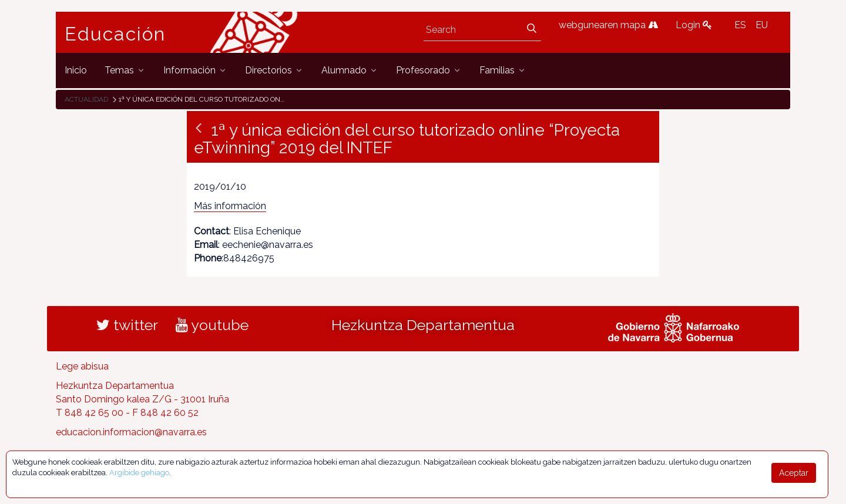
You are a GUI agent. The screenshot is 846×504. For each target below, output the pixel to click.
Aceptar (794, 473)
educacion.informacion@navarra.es (131, 432)
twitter (127, 325)
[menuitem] (76, 70)
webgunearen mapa (608, 25)
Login (694, 25)
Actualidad (86, 99)
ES (740, 25)
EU (762, 25)
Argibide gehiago (139, 473)
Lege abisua (82, 366)
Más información (230, 206)
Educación (115, 34)
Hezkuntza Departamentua (423, 325)
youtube (212, 325)
